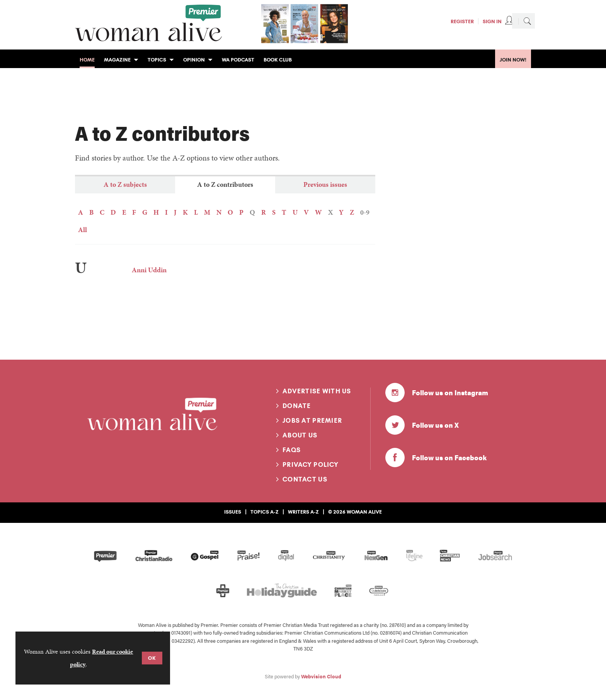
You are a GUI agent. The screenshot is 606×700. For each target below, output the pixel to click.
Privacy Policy (311, 464)
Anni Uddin (149, 270)
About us (300, 435)
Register (462, 21)
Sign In (492, 21)
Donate (297, 406)
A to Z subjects (125, 184)
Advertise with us (317, 391)
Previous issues (325, 184)
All (83, 230)
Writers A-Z (303, 512)
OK (152, 658)
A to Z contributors (225, 184)
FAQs (292, 450)
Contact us (305, 479)
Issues (233, 512)
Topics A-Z (265, 512)
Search (527, 21)
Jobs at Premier (312, 420)
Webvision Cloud (321, 676)
